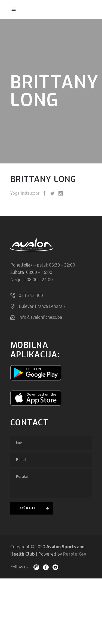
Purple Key (75, 553)
